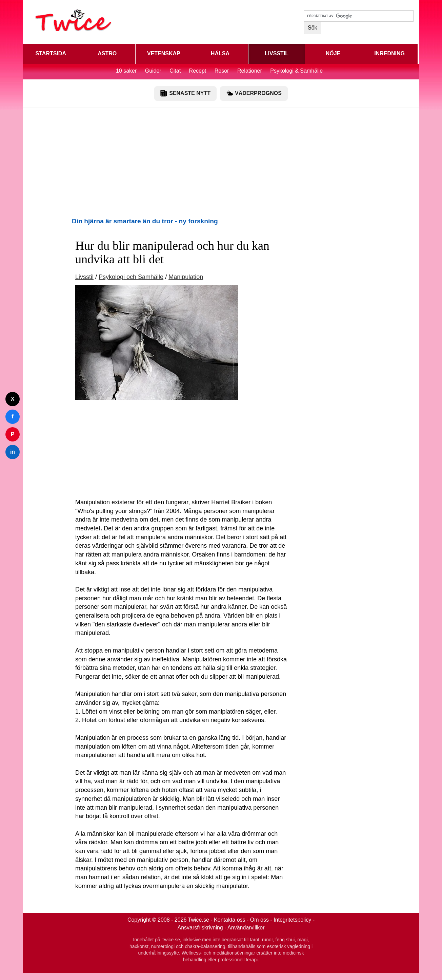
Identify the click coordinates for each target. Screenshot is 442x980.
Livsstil (84, 277)
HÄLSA (220, 53)
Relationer (250, 71)
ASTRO (107, 53)
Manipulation (186, 277)
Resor (222, 71)
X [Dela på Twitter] (13, 399)
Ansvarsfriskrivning (200, 928)
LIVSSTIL (277, 53)
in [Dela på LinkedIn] (13, 452)
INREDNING (389, 53)
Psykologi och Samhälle (131, 277)
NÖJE (333, 53)
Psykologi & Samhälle (296, 71)
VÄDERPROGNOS (254, 93)
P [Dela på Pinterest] (13, 434)
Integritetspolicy (292, 920)
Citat (175, 71)
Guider (153, 71)
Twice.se (199, 920)
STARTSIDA (51, 53)
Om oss (259, 920)
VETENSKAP (164, 53)
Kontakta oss (230, 920)
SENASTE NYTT (185, 93)
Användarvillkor (246, 928)
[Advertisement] (221, 162)
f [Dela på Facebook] (12, 417)
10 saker (126, 71)
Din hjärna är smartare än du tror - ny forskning (145, 221)
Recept (198, 71)
